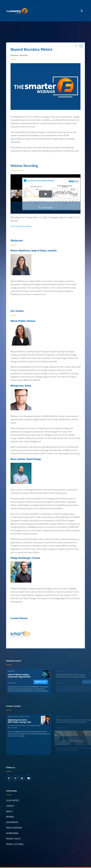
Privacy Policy (14, 839)
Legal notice (13, 800)
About (9, 811)
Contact (10, 806)
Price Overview (14, 828)
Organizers (12, 822)
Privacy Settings (15, 844)
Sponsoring (12, 833)
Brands (10, 817)
